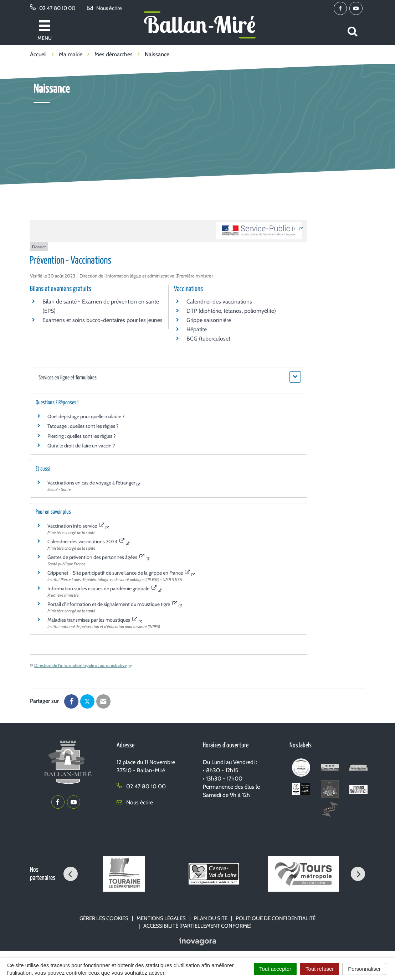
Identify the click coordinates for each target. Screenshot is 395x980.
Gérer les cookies (104, 918)
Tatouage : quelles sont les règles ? (83, 426)
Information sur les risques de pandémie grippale (102, 588)
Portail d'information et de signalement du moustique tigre (112, 604)
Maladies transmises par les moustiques (92, 620)
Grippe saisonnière (209, 320)
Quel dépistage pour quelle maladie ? (86, 416)
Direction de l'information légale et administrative (80, 665)
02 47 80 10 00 (141, 786)
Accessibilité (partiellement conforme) (197, 926)
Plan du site (211, 918)
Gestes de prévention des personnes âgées (96, 557)
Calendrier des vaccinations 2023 (86, 541)
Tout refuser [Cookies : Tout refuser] (320, 969)
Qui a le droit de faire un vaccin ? (81, 446)
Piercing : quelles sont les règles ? (81, 436)
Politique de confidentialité (276, 918)
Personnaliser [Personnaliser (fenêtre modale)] (364, 969)
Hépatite (197, 329)
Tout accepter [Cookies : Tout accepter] (275, 969)
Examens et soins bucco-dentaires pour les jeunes (102, 320)
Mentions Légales (161, 918)
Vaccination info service (76, 526)
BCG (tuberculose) (208, 339)
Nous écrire (135, 802)
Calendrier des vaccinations (219, 302)
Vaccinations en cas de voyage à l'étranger (91, 483)
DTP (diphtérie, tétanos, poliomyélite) (231, 311)
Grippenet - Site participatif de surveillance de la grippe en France (119, 573)
